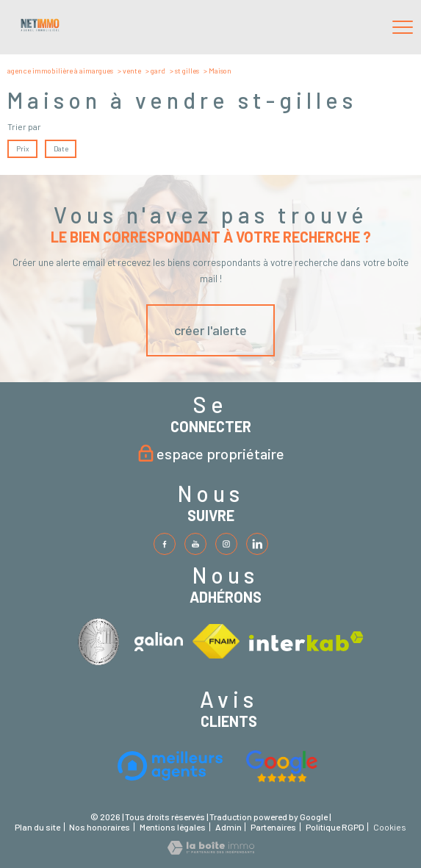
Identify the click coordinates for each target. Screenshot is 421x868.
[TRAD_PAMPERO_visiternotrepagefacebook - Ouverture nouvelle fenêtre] (165, 544)
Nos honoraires (100, 827)
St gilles (187, 71)
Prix (23, 148)
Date (60, 148)
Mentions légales (173, 827)
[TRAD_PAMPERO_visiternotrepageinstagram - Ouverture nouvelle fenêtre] (226, 544)
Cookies (390, 827)
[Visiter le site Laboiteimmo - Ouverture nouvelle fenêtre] (211, 851)
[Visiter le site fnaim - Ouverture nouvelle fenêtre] (216, 641)
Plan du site (37, 827)
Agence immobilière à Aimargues (60, 71)
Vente (132, 71)
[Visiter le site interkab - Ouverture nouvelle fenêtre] (101, 641)
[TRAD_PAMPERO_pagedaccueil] (40, 29)
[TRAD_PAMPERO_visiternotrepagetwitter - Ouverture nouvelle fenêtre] (195, 544)
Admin (229, 827)
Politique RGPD (335, 827)
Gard (158, 71)
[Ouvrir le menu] (403, 27)
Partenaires (273, 827)
